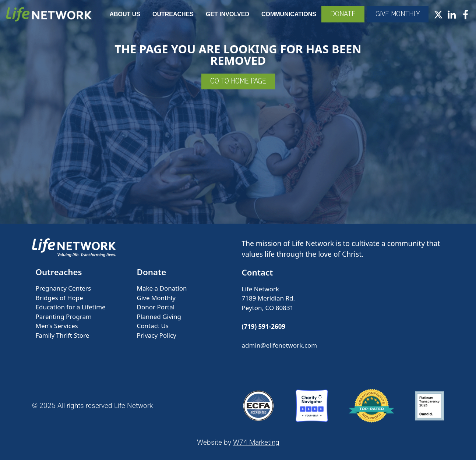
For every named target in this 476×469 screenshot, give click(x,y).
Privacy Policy (157, 344)
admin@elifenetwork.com (280, 354)
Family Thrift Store (63, 344)
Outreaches (214, 14)
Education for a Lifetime (71, 316)
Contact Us (153, 335)
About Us (166, 14)
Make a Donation (162, 297)
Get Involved (268, 14)
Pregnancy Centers (64, 297)
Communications (330, 14)
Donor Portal (156, 316)
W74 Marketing (256, 452)
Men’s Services (57, 335)
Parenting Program (64, 326)
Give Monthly (156, 307)
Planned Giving (159, 326)
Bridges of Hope (59, 307)
